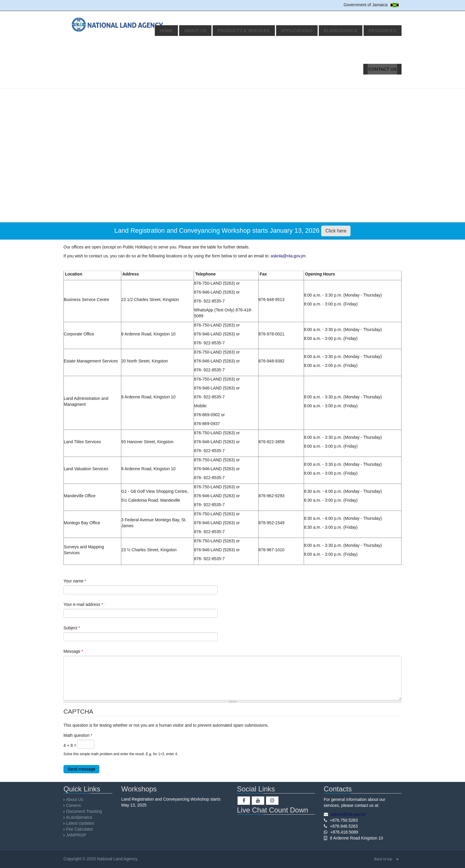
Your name (75, 581)
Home (189, 31)
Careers (79, 805)
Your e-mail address (83, 604)
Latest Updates (85, 823)
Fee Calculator (85, 829)
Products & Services (259, 31)
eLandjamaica (346, 31)
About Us (215, 31)
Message (73, 651)
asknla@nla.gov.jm (288, 256)
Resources (384, 31)
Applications (307, 31)
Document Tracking (89, 811)
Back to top (383, 859)
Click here (336, 231)
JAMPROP (82, 835)
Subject (72, 628)
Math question (78, 735)
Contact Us (384, 69)
